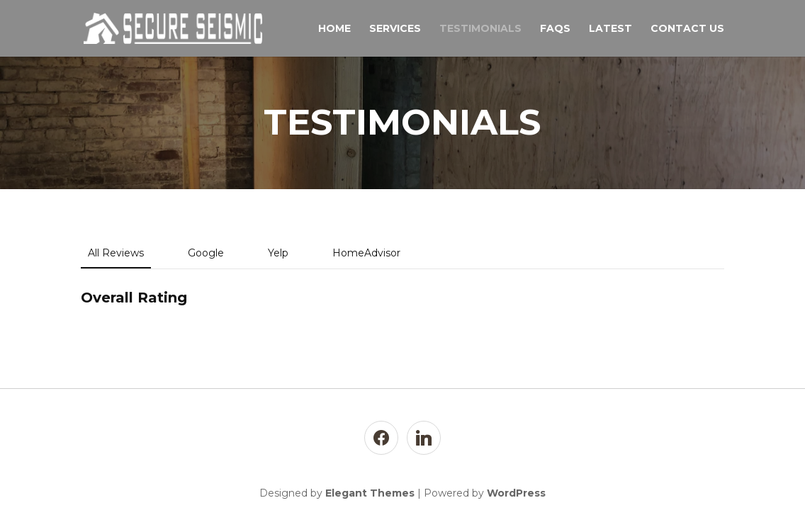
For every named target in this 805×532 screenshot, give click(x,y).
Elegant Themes (370, 493)
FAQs (555, 29)
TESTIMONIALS (480, 29)
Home (334, 29)
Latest (610, 29)
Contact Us (687, 29)
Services (395, 29)
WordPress (516, 493)
